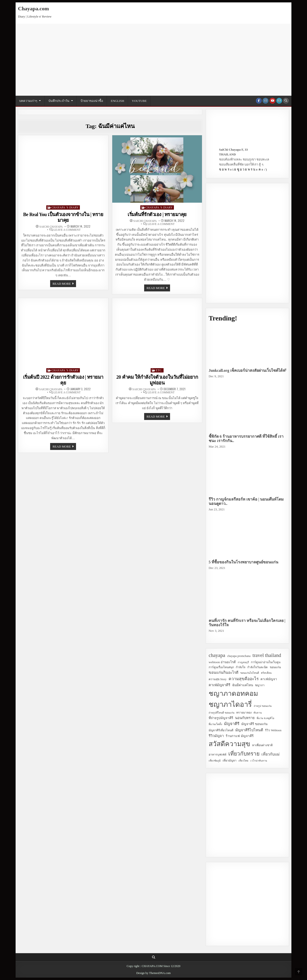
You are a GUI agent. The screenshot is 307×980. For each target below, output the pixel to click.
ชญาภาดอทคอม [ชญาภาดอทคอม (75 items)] (233, 693)
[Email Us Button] (279, 101)
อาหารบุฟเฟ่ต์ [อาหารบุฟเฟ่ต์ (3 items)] (218, 755)
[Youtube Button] (272, 101)
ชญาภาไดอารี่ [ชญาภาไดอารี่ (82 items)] (230, 704)
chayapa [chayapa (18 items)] (217, 655)
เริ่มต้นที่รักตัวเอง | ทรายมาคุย (157, 214)
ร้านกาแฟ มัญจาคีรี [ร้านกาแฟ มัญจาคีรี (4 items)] (239, 736)
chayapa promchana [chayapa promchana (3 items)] (239, 656)
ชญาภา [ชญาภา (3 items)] (260, 685)
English (118, 101)
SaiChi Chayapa (51, 227)
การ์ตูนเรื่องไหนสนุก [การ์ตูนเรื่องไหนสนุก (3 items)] (221, 667)
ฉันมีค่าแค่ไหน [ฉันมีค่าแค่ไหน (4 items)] (243, 685)
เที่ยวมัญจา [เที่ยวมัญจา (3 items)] (230, 761)
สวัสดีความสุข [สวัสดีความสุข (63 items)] (229, 744)
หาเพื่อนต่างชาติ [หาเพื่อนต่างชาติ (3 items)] (262, 745)
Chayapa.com (33, 9)
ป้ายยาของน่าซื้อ (92, 101)
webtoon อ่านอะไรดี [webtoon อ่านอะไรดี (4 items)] (222, 662)
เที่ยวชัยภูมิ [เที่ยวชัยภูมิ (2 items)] (215, 761)
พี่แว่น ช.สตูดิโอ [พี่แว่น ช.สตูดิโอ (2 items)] (265, 718)
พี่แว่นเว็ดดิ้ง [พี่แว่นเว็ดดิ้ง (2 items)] (215, 724)
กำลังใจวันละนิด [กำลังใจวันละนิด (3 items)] (257, 667)
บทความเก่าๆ (28, 101)
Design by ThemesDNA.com (153, 973)
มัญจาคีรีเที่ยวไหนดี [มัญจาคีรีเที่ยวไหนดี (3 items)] (221, 730)
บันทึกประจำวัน (59, 101)
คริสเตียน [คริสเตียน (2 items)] (266, 673)
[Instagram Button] (266, 101)
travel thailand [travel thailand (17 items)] (267, 655)
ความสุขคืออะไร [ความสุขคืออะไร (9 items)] (244, 679)
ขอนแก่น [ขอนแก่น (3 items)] (275, 667)
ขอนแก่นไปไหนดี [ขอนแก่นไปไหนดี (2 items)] (250, 673)
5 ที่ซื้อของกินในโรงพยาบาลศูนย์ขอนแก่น (243, 562)
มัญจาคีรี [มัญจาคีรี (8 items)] (232, 724)
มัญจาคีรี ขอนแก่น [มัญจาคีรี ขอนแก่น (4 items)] (254, 724)
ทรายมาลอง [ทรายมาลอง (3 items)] (244, 713)
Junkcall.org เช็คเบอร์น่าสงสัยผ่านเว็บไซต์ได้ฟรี (248, 370)
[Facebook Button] (259, 101)
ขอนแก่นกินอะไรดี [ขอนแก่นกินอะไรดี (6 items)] (224, 672)
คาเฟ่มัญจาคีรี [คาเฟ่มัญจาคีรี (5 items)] (219, 685)
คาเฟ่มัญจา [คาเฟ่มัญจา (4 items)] (269, 679)
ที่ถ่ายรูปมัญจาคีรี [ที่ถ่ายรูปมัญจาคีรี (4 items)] (221, 718)
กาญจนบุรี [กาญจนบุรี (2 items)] (243, 662)
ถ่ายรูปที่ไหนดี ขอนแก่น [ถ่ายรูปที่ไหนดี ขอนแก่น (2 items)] (221, 713)
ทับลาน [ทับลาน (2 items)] (258, 713)
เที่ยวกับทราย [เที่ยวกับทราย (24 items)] (244, 754)
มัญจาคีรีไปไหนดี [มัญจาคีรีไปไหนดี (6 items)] (249, 730)
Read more (64, 284)
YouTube (139, 101)
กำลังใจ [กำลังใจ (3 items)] (241, 667)
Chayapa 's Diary (65, 207)
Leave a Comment (67, 230)
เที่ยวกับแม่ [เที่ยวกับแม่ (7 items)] (271, 754)
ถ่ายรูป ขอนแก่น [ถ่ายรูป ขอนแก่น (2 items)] (263, 706)
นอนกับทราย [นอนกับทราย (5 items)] (245, 718)
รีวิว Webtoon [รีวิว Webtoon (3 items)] (273, 730)
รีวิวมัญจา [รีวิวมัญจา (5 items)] (216, 736)
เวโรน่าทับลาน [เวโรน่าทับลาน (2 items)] (259, 761)
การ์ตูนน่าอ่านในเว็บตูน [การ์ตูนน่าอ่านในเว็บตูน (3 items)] (266, 662)
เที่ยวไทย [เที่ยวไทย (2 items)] (243, 761)
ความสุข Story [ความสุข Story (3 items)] (218, 679)
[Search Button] (286, 101)
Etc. (159, 370)
